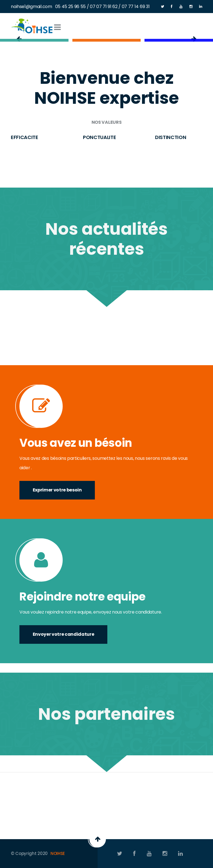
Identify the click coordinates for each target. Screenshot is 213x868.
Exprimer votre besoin (57, 490)
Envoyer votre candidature (64, 634)
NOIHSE (58, 853)
